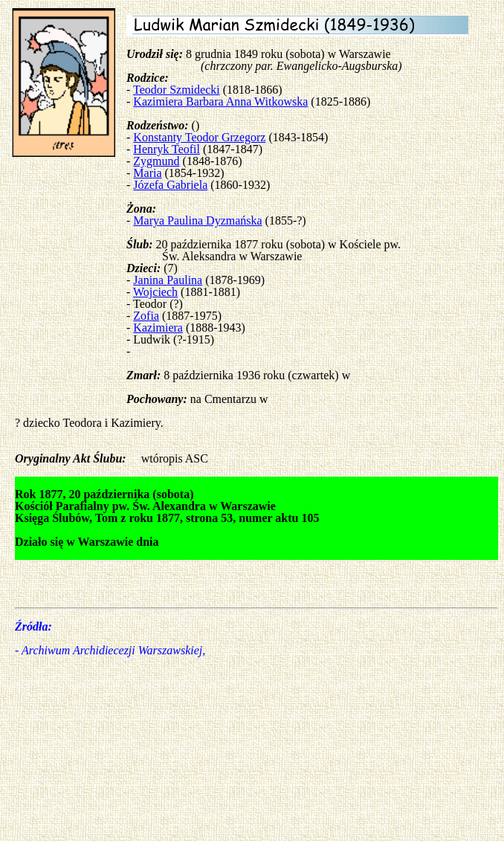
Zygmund (156, 161)
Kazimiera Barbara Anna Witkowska (220, 101)
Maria (147, 173)
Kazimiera (158, 328)
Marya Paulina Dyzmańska (197, 220)
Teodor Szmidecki (177, 90)
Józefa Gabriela (170, 185)
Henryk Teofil (167, 149)
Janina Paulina (168, 280)
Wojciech (155, 292)
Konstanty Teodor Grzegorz (199, 137)
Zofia (146, 316)
